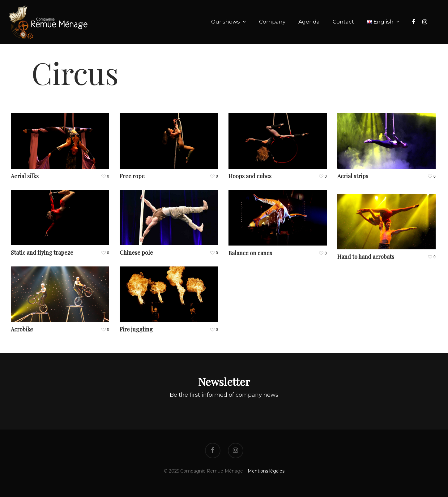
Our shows (228, 22)
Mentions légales (266, 471)
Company (272, 22)
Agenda (309, 22)
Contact (343, 22)
